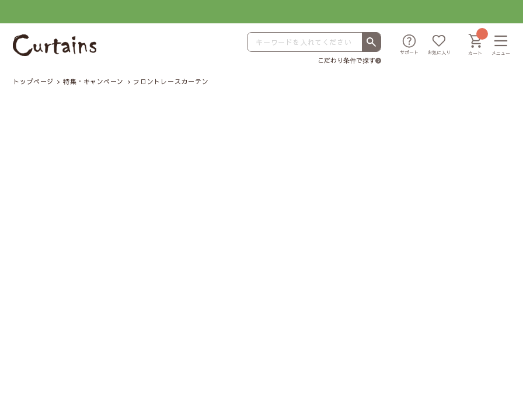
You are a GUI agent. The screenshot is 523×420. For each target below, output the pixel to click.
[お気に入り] (439, 45)
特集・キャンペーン (93, 81)
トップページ (33, 81)
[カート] (475, 45)
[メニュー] (501, 45)
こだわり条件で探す (346, 60)
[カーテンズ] (55, 45)
